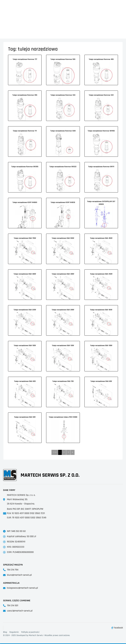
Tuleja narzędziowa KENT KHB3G (63, 202)
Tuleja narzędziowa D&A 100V (101, 346)
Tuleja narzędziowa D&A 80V (25, 381)
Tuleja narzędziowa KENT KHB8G (25, 202)
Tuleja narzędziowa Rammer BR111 (101, 167)
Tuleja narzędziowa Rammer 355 (25, 95)
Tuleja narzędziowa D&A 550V (63, 238)
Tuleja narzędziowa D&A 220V (25, 310)
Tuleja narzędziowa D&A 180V (101, 310)
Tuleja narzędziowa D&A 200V (63, 310)
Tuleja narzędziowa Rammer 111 (25, 131)
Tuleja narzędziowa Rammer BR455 (101, 131)
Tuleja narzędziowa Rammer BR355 (25, 167)
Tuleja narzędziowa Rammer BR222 (63, 167)
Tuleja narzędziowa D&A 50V (25, 417)
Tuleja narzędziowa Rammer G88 (63, 131)
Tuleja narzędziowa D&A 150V (25, 346)
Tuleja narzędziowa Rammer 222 (101, 95)
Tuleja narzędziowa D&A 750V (25, 238)
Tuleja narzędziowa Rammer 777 (25, 59)
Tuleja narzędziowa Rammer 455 (101, 59)
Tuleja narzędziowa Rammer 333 (63, 95)
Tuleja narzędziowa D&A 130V (63, 346)
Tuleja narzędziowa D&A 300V (63, 274)
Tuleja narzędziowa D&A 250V (101, 274)
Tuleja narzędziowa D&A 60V (101, 381)
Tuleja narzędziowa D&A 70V (63, 381)
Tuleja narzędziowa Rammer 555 (63, 59)
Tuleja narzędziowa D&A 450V (101, 238)
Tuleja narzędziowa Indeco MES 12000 (63, 417)
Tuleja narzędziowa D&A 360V (25, 274)
